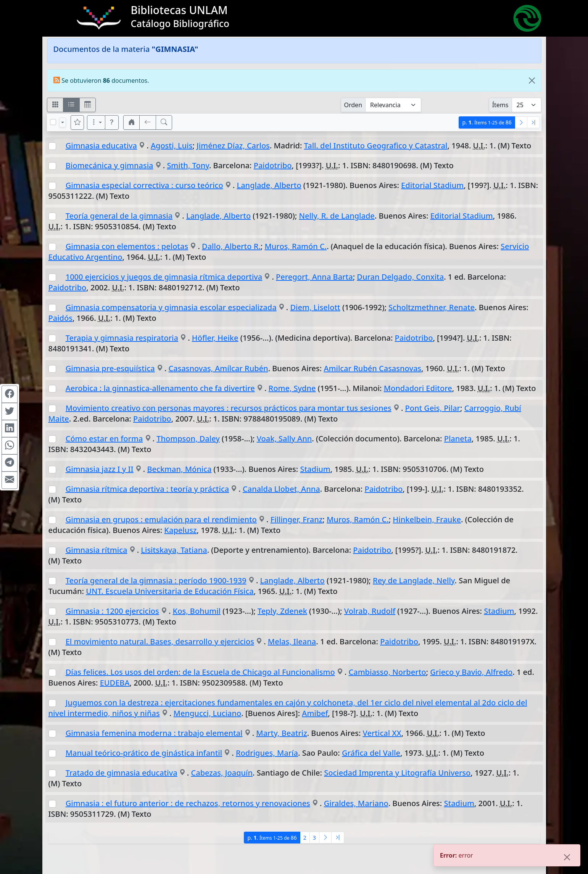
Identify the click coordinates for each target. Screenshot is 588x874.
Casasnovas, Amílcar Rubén (218, 368)
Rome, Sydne (292, 388)
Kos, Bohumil (197, 611)
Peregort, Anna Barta (314, 277)
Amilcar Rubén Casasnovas (372, 368)
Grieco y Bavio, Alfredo (471, 672)
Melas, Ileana (292, 641)
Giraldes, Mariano (356, 803)
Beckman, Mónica (180, 469)
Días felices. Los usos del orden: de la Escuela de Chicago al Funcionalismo (200, 672)
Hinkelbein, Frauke (427, 519)
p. (487, 122)
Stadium (315, 469)
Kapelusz (180, 530)
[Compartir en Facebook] (10, 394)
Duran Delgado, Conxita (400, 277)
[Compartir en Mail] (10, 480)
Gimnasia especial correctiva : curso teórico (144, 185)
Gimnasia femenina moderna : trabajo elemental (154, 733)
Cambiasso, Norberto (387, 672)
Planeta (458, 439)
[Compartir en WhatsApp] (10, 446)
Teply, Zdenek (282, 611)
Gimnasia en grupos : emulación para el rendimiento (161, 519)
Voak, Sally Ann (284, 439)
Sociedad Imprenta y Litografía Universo (397, 773)
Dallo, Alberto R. (231, 246)
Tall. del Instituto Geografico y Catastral (376, 146)
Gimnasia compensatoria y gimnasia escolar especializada (171, 307)
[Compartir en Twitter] (10, 411)
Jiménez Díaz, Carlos (233, 146)
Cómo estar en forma (104, 439)
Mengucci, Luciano (208, 713)
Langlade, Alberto (269, 185)
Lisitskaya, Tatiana (174, 550)
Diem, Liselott (315, 307)
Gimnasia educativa (101, 146)
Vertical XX (382, 733)
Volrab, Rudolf (370, 611)
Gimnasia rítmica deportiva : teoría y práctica (147, 489)
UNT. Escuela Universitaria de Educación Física (170, 591)
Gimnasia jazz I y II (100, 469)
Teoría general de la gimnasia (119, 216)
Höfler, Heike (215, 338)
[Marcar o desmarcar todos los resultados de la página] (53, 122)
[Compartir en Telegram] (10, 463)
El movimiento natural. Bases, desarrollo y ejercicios (160, 641)
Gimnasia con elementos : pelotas (127, 246)
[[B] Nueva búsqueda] (164, 122)
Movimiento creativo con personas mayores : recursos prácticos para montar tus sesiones (229, 408)
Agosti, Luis (172, 146)
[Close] (532, 80)
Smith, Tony (188, 165)
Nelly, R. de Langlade (337, 216)
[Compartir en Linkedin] (10, 428)
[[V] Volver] (148, 122)
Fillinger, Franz (297, 519)
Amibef (315, 713)
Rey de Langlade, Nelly (414, 580)
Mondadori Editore (418, 388)
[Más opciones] (96, 122)
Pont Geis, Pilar (433, 408)
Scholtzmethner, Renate (432, 307)
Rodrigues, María (267, 753)
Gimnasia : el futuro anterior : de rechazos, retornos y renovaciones (188, 803)
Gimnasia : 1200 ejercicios (112, 611)
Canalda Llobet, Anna (281, 489)
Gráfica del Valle (371, 753)
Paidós (60, 318)
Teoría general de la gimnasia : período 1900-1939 (156, 580)
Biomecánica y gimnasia (110, 165)
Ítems (500, 105)
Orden (353, 105)
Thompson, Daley (188, 439)
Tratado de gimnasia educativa (122, 773)
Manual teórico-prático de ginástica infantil (144, 753)
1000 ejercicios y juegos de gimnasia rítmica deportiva (164, 277)
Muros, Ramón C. (296, 246)
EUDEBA (115, 683)
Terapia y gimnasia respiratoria (122, 338)
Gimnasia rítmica (97, 550)
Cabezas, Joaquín (222, 773)
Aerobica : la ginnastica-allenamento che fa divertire (160, 388)
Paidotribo (273, 165)
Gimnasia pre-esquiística (110, 368)
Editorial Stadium (432, 185)
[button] (112, 122)
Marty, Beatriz (281, 733)
